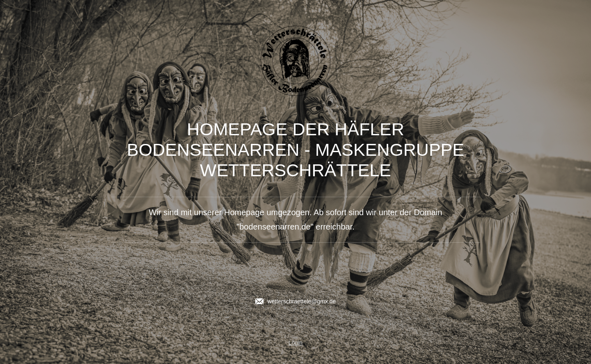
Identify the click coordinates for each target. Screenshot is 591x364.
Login (295, 343)
